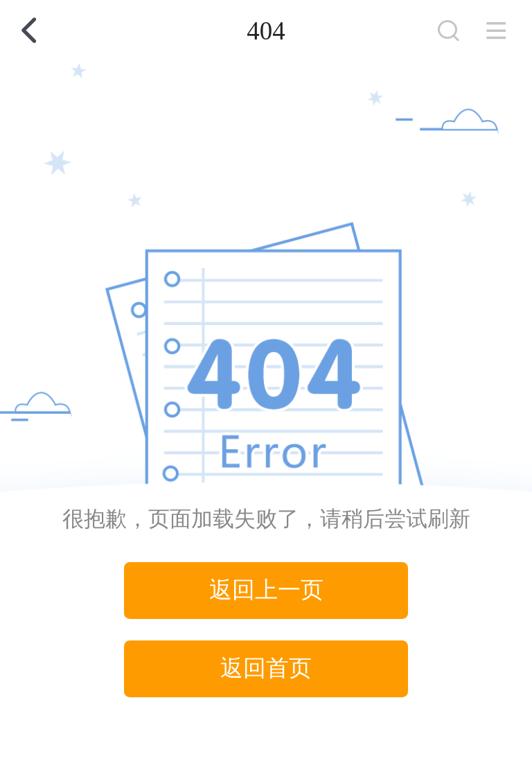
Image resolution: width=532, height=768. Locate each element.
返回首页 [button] (266, 668)
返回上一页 (266, 590)
